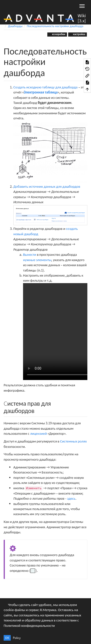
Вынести (30, 254)
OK (7, 638)
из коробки (58, 34)
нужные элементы (37, 260)
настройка (79, 34)
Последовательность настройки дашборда (55, 26)
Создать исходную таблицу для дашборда (45, 87)
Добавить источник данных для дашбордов (47, 186)
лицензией (38, 433)
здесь (71, 498)
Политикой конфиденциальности (29, 625)
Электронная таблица (41, 92)
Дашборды (15, 26)
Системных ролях (73, 441)
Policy (17, 638)
